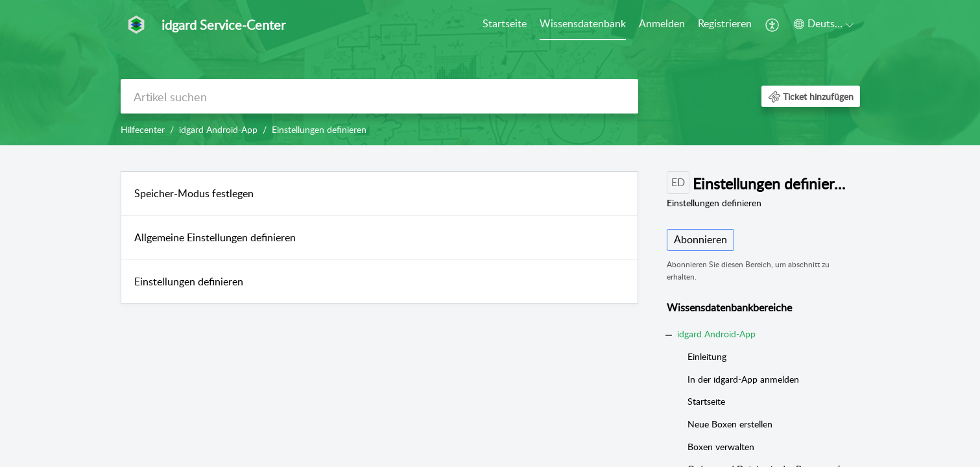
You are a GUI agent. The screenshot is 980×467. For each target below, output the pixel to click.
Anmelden (662, 23)
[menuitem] (505, 25)
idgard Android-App (218, 129)
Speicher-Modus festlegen (194, 193)
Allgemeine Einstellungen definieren (215, 237)
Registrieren (725, 23)
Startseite (505, 23)
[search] (379, 96)
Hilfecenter (143, 129)
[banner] (490, 73)
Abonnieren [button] (700, 239)
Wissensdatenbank (583, 23)
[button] (773, 25)
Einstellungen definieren (189, 281)
